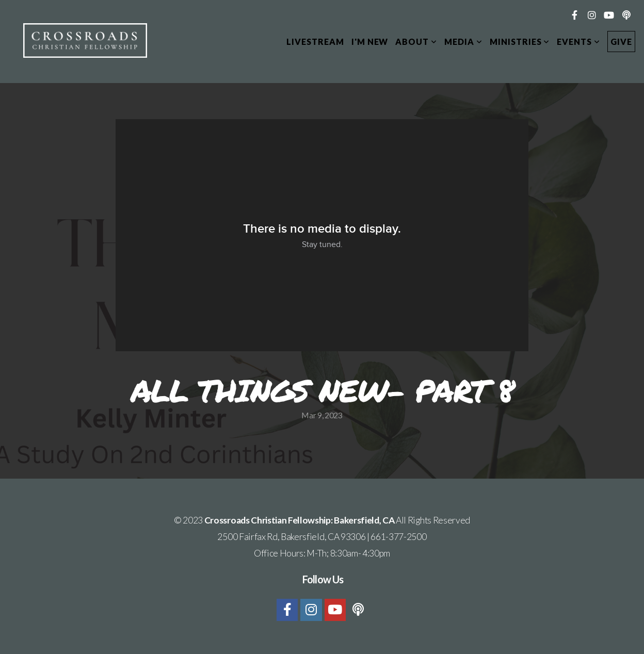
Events (578, 42)
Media (463, 42)
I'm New (370, 42)
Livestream (315, 42)
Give (621, 42)
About (416, 42)
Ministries (520, 42)
